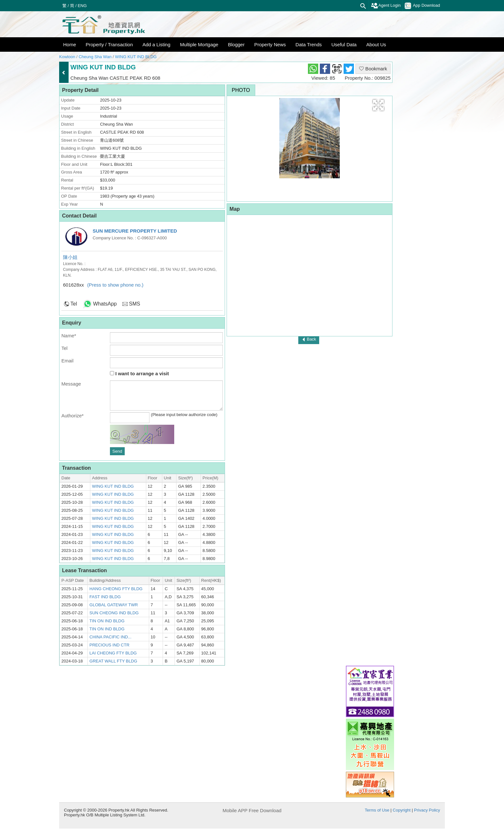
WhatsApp (105, 304)
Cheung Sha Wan (95, 57)
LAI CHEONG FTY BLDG (113, 653)
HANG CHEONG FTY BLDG (116, 589)
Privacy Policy (427, 810)
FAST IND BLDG (105, 597)
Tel (74, 304)
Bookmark (373, 69)
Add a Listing (156, 44)
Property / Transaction (109, 44)
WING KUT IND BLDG (136, 57)
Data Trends (309, 44)
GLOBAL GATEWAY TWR (114, 605)
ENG (82, 6)
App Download (422, 6)
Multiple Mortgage (199, 44)
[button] (378, 105)
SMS (135, 304)
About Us (376, 44)
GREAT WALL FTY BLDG (113, 661)
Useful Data (344, 44)
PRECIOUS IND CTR (109, 645)
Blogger (236, 44)
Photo (241, 90)
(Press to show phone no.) (115, 285)
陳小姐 (70, 257)
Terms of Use (377, 810)
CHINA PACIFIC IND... (110, 637)
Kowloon (67, 57)
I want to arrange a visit (139, 373)
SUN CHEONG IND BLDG (114, 613)
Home (70, 44)
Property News (270, 44)
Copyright (402, 810)
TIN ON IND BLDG (107, 621)
